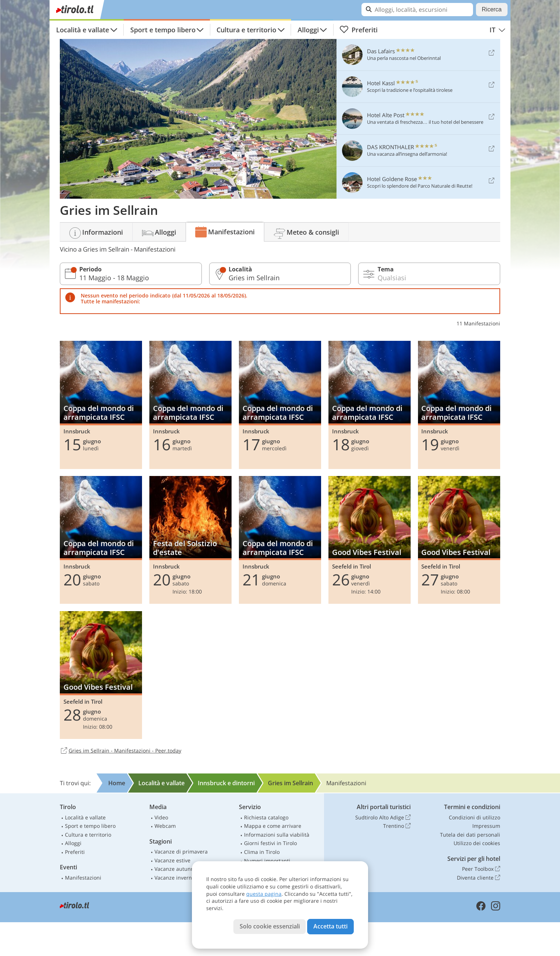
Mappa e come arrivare (273, 826)
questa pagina (264, 894)
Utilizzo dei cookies (477, 843)
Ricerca (492, 9)
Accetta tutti (330, 926)
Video (161, 817)
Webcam (165, 826)
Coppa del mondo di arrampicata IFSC (101, 405)
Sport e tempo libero (163, 30)
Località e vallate (83, 30)
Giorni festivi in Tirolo (270, 843)
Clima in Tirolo (262, 852)
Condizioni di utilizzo (474, 817)
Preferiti (359, 30)
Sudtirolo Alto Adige (383, 818)
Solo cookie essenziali (270, 926)
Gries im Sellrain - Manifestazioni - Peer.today (121, 751)
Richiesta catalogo (266, 817)
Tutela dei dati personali (470, 835)
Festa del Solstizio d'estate (190, 540)
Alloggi (308, 30)
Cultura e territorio (246, 30)
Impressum (486, 826)
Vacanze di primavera (181, 852)
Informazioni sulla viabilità (277, 835)
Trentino (397, 826)
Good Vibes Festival (370, 540)
